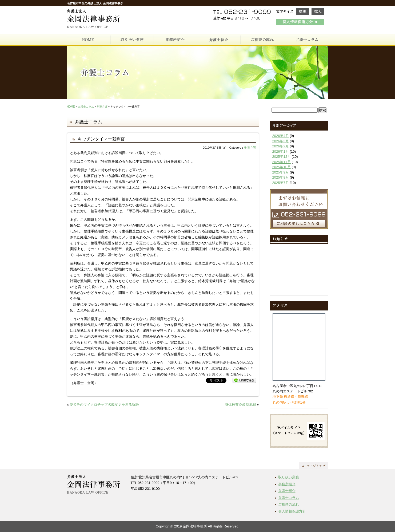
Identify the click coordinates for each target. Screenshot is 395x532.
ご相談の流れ (289, 504)
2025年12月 (282, 157)
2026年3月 (281, 141)
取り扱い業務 (289, 477)
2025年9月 (281, 172)
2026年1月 (281, 151)
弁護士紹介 (287, 491)
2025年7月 (281, 183)
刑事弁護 (102, 107)
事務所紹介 (287, 484)
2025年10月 (282, 167)
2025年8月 (281, 177)
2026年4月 (281, 136)
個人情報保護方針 (292, 511)
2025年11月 (282, 162)
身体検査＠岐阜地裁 (240, 405)
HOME (71, 107)
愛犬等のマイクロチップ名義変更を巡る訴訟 (104, 405)
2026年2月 (281, 146)
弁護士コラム (86, 107)
